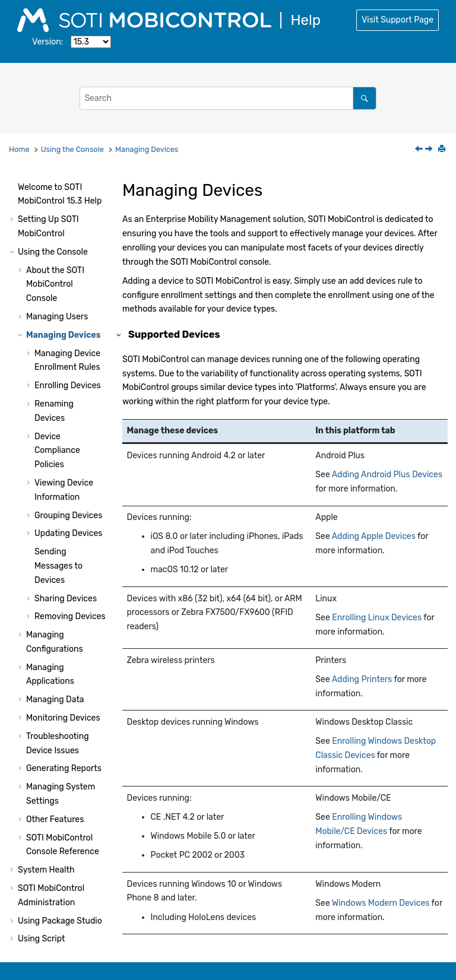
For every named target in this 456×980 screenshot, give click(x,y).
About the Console (55, 248)
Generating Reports (64, 732)
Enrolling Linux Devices (377, 618)
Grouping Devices (68, 479)
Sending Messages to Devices (58, 530)
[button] (13, 183)
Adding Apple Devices (374, 536)
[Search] (364, 98)
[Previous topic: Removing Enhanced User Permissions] (420, 150)
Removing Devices (70, 580)
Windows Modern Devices (381, 903)
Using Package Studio (60, 885)
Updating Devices (68, 497)
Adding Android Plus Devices (387, 475)
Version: (47, 42)
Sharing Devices (66, 562)
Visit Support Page (398, 20)
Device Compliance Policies (57, 415)
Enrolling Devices (68, 349)
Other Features (55, 783)
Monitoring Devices (63, 682)
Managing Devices (147, 149)
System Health (46, 834)
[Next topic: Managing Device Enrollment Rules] (430, 150)
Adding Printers (362, 679)
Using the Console (72, 149)
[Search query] (228, 98)
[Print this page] (443, 150)
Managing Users (57, 280)
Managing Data (55, 663)
